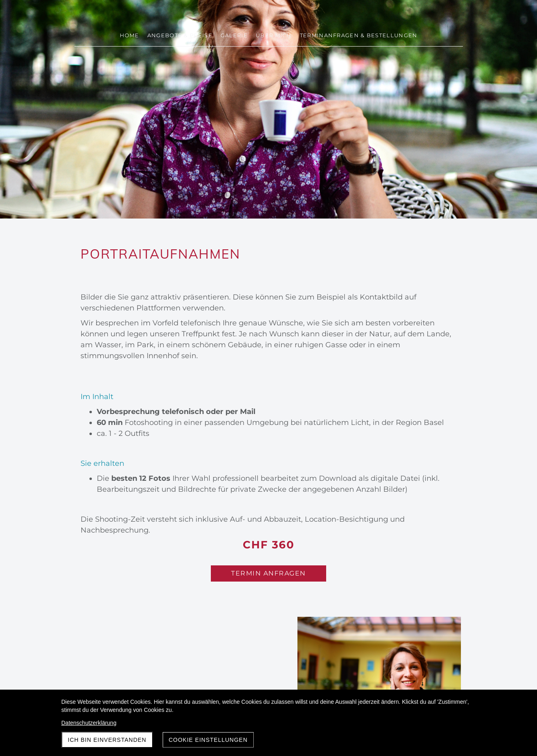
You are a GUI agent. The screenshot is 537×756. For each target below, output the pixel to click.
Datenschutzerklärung (89, 723)
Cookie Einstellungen (208, 740)
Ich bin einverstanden (107, 740)
